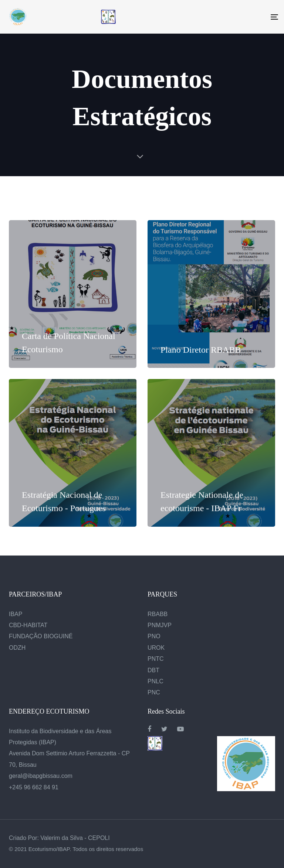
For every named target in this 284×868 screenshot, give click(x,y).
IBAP (16, 614)
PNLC (155, 681)
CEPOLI (99, 838)
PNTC (156, 659)
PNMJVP (160, 625)
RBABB (158, 614)
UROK (156, 648)
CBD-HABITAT (28, 625)
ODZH (17, 648)
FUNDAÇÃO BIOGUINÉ (41, 636)
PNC (154, 692)
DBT (153, 670)
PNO (154, 636)
